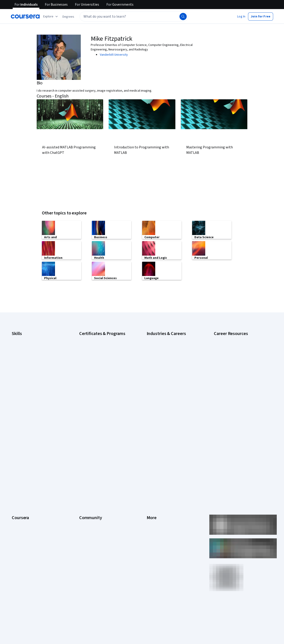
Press (151, 444)
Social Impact (21, 532)
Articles (152, 491)
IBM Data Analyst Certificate (98, 373)
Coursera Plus (21, 478)
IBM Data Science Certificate (98, 380)
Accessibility (155, 478)
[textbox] (134, 17)
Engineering (155, 366)
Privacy (152, 464)
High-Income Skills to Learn (232, 357)
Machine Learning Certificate (98, 386)
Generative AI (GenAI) (26, 373)
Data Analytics (21, 352)
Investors (153, 451)
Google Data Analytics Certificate (102, 346)
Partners (85, 451)
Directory (153, 498)
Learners (85, 444)
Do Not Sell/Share (159, 518)
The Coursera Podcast (94, 471)
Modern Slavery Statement (165, 512)
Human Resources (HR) (162, 386)
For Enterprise (21, 505)
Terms (151, 457)
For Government (23, 512)
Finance (152, 373)
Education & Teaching (161, 359)
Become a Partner (24, 525)
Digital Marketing (23, 359)
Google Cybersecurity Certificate (102, 339)
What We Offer (21, 451)
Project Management (26, 393)
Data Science (155, 352)
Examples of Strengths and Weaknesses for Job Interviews (235, 348)
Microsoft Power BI (24, 386)
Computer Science (159, 346)
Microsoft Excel (22, 380)
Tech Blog (86, 478)
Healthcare (154, 380)
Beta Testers (88, 457)
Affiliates (153, 505)
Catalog (17, 471)
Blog (82, 464)
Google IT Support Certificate (99, 352)
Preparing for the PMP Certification (237, 395)
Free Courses (21, 539)
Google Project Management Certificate (106, 359)
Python (17, 400)
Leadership (19, 457)
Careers (17, 464)
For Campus (20, 518)
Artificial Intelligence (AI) (28, 339)
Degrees (18, 498)
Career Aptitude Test (228, 339)
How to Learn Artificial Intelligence (237, 382)
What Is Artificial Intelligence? (234, 413)
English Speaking (23, 366)
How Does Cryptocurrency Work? (236, 364)
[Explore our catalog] (51, 17)
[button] (68, 17)
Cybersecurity (21, 346)
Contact (152, 485)
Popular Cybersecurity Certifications (239, 389)
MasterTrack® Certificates (30, 491)
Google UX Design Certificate (99, 366)
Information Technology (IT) (165, 393)
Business (153, 339)
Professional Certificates (29, 485)
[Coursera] (25, 17)
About (16, 444)
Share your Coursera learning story (35, 546)
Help (150, 471)
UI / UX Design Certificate (96, 404)
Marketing (153, 400)
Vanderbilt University (114, 55)
